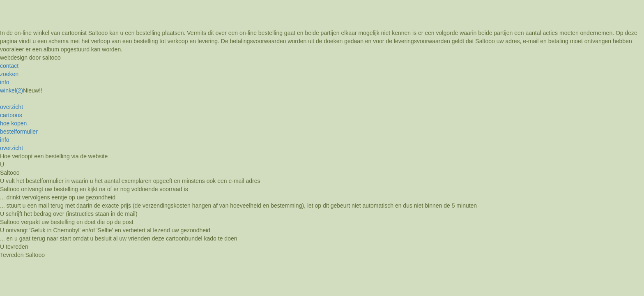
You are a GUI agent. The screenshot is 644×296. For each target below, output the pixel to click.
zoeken (9, 74)
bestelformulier (19, 132)
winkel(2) (11, 90)
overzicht (11, 107)
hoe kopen (13, 123)
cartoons (11, 115)
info (5, 82)
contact (9, 66)
